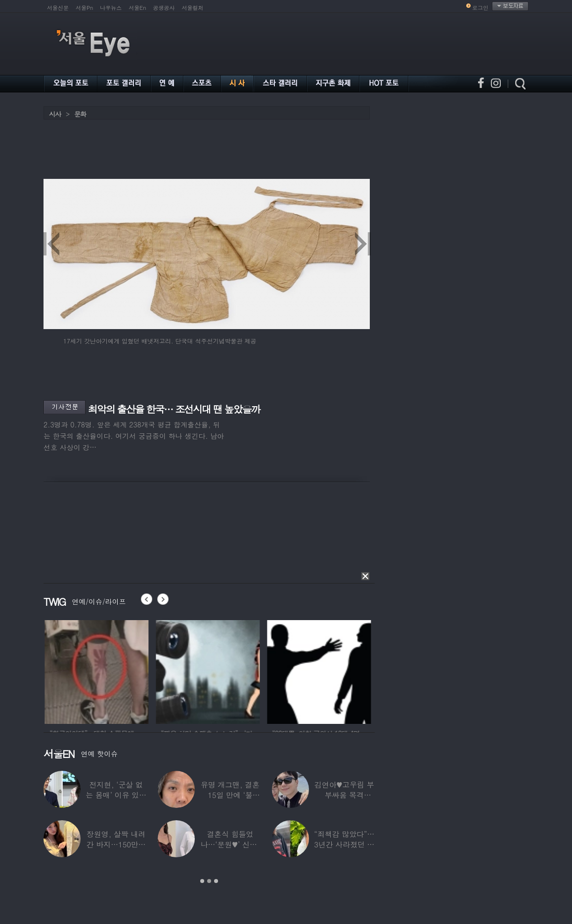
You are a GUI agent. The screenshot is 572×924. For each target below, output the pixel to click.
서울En (137, 8)
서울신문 (58, 8)
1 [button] (202, 881)
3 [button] (216, 881)
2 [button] (209, 881)
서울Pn (84, 8)
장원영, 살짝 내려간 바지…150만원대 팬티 (116, 844)
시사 (55, 114)
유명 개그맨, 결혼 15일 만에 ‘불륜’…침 (230, 795)
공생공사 (164, 8)
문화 (80, 114)
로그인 (480, 8)
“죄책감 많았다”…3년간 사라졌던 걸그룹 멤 (344, 844)
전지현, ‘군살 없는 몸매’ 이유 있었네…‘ (116, 795)
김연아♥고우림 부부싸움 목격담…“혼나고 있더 (344, 795)
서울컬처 (193, 8)
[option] (121, 671)
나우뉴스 (111, 8)
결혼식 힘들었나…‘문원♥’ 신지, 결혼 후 (230, 844)
